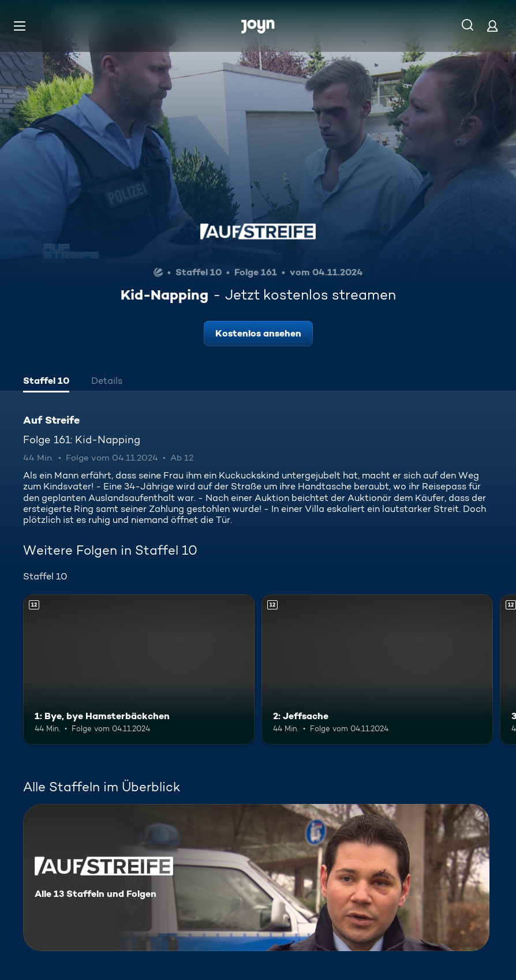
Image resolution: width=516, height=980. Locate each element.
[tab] (46, 382)
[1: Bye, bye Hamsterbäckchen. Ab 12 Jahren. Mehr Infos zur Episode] (139, 670)
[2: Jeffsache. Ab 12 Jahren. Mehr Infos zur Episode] (377, 670)
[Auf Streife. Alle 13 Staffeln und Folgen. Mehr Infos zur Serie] (256, 878)
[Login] (492, 26)
